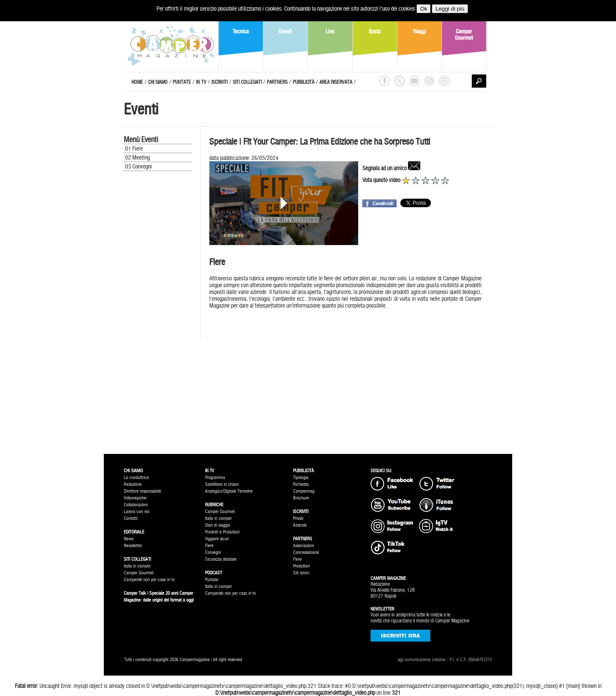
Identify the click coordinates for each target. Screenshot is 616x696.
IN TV (201, 82)
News (128, 539)
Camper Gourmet (139, 573)
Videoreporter (135, 498)
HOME (137, 82)
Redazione (133, 484)
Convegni (213, 552)
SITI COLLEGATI (247, 82)
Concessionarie (306, 552)
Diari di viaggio (218, 525)
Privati (298, 518)
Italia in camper (137, 566)
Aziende (300, 525)
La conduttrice (136, 478)
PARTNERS (277, 82)
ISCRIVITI (220, 82)
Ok (423, 9)
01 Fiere (134, 148)
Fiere (209, 546)
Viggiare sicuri (217, 539)
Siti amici (301, 573)
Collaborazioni (136, 505)
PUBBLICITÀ (304, 82)
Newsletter (133, 546)
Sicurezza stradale (221, 559)
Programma (215, 478)
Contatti (131, 518)
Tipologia (301, 478)
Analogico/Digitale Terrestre (229, 491)
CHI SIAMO (158, 82)
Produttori (301, 566)
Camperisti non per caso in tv (149, 580)
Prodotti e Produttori (222, 532)
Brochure (301, 498)
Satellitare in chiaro (222, 484)
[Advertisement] (158, 316)
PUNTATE (182, 82)
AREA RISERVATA (336, 82)
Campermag (304, 491)
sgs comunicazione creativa (422, 660)
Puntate (212, 580)
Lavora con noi (137, 512)
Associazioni (304, 546)
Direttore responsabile (143, 491)
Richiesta (301, 484)
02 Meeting (137, 157)
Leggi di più (450, 9)
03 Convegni (138, 166)
